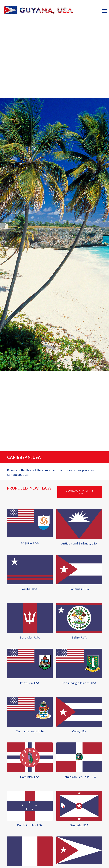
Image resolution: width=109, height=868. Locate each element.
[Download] (80, 492)
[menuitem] (103, 11)
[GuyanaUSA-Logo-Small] (39, 11)
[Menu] (103, 11)
